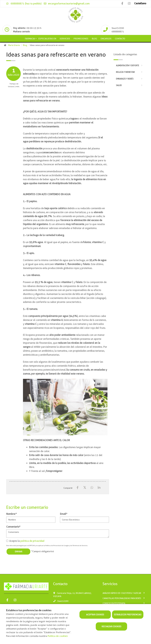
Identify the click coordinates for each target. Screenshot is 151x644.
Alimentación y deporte (128, 66)
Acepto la (25, 541)
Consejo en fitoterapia (114, 603)
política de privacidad (32, 541)
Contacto (120, 39)
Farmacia (30, 39)
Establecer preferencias (128, 615)
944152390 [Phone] (118, 28)
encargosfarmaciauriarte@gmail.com (67, 4)
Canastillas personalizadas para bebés (122, 598)
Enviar (18, 552)
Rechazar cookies (111, 626)
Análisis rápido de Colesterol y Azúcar (122, 593)
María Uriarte (14, 45)
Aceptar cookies (95, 615)
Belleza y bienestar (125, 72)
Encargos (106, 39)
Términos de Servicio (80, 546)
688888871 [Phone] (118, 32)
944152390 (61, 601)
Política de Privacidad (53, 546)
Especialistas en (47, 39)
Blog (94, 39)
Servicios (65, 39)
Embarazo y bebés (125, 79)
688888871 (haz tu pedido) (24, 4)
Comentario (13, 527)
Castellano (140, 3)
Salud (119, 85)
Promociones (81, 39)
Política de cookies (58, 636)
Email (64, 514)
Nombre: (11, 514)
